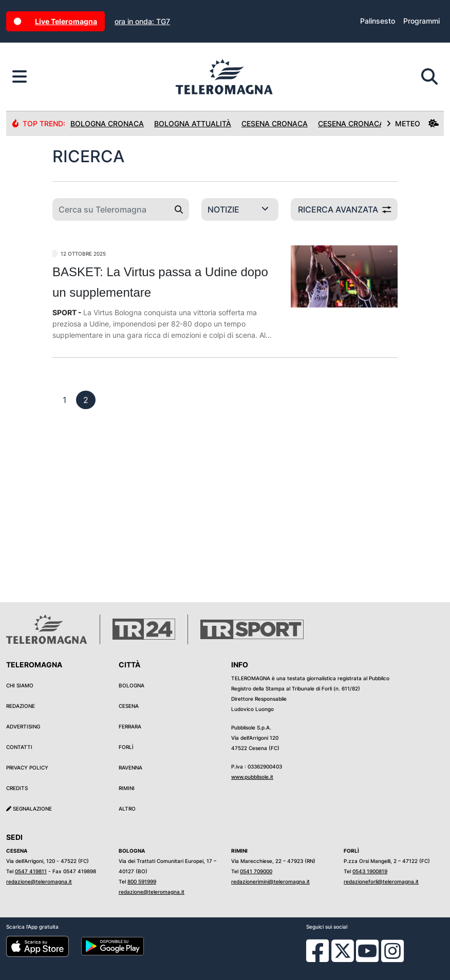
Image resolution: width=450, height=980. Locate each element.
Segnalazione (29, 809)
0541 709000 (256, 871)
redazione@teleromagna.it (39, 881)
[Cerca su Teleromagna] (111, 209)
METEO (413, 123)
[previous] (64, 400)
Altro (127, 809)
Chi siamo (20, 685)
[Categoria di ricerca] (240, 209)
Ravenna (130, 767)
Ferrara (130, 726)
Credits (17, 788)
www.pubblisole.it (252, 777)
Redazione (21, 706)
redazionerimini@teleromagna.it (270, 881)
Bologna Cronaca (107, 123)
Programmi (421, 21)
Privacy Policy (27, 767)
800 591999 (142, 881)
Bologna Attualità (193, 123)
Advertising (23, 726)
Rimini (127, 788)
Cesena (129, 706)
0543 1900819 (370, 871)
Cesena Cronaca (275, 123)
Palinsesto (378, 21)
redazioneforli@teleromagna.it (381, 881)
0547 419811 (31, 871)
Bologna (132, 685)
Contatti (19, 747)
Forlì (126, 747)
